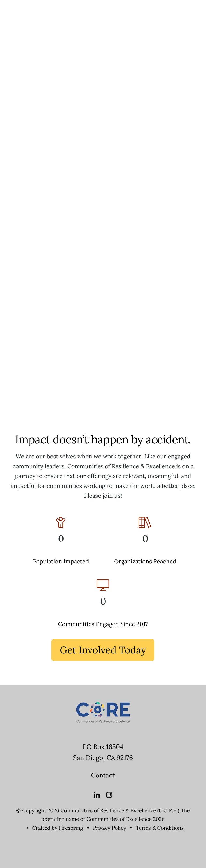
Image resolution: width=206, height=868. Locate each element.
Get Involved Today (103, 650)
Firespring (71, 828)
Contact (103, 775)
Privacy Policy (110, 828)
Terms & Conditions (160, 828)
